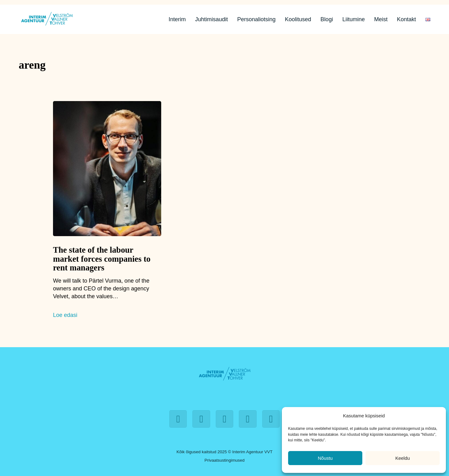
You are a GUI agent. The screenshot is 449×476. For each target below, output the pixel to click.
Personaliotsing (256, 19)
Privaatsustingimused (224, 460)
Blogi (327, 19)
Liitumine (354, 19)
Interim (177, 19)
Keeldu (403, 458)
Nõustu (325, 458)
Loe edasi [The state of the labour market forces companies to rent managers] (65, 315)
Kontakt (406, 19)
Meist (381, 19)
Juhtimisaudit (212, 19)
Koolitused (298, 19)
